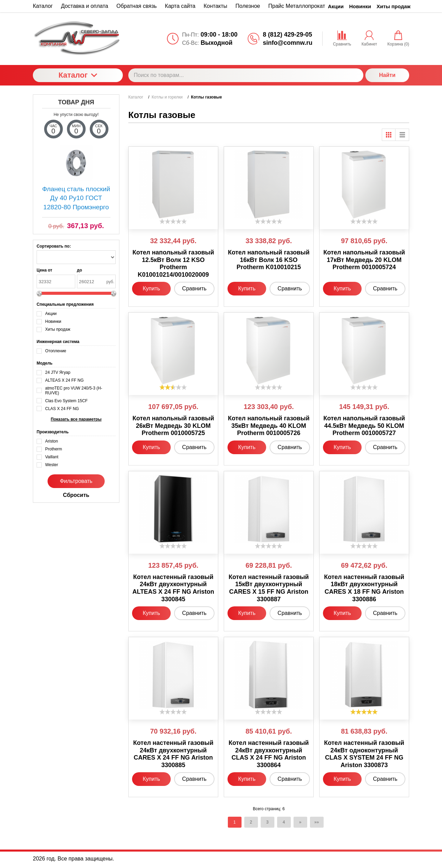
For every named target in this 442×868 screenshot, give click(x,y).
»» (317, 822)
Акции (336, 6)
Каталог (78, 75)
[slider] (173, 221)
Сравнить (194, 288)
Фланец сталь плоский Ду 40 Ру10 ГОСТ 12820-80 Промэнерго (76, 198)
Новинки (360, 6)
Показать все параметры (76, 419)
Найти (387, 75)
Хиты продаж (394, 6)
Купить (151, 288)
